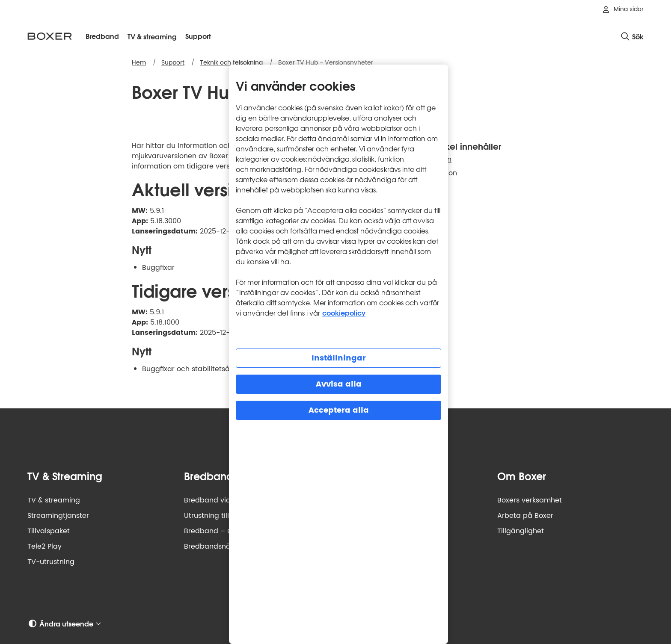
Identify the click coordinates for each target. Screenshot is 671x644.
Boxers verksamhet (530, 500)
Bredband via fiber (216, 500)
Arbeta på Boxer (525, 516)
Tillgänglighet (521, 531)
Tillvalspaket (49, 531)
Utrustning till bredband (225, 516)
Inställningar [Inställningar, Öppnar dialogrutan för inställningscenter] (339, 358)
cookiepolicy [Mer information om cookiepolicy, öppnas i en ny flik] (344, 312)
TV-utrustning (51, 562)
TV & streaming (54, 500)
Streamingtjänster (58, 516)
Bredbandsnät (209, 547)
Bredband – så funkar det (228, 531)
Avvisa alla (339, 384)
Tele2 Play (45, 547)
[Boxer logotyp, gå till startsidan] (50, 36)
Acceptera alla (339, 410)
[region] (338, 354)
